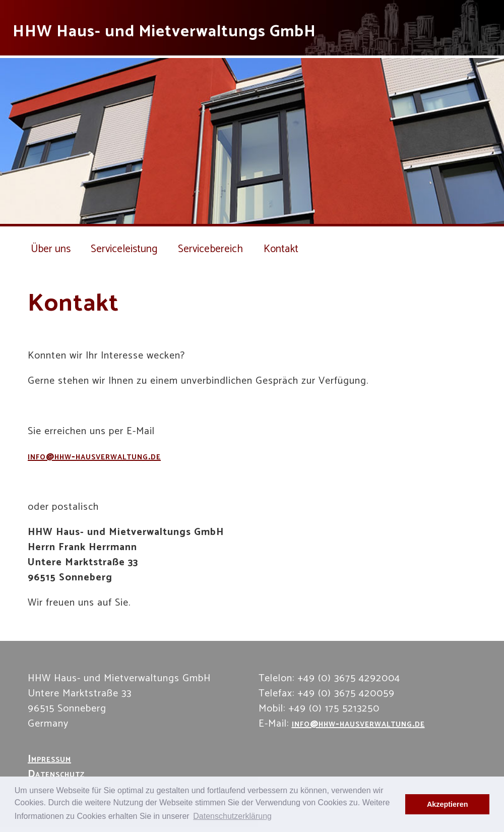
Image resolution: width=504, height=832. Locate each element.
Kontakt (289, 249)
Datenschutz (56, 774)
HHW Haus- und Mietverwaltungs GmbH (164, 32)
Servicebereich (217, 249)
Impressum (49, 759)
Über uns (51, 249)
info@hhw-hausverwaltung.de (94, 457)
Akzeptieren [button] (448, 804)
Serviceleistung (127, 249)
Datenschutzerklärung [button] (232, 816)
